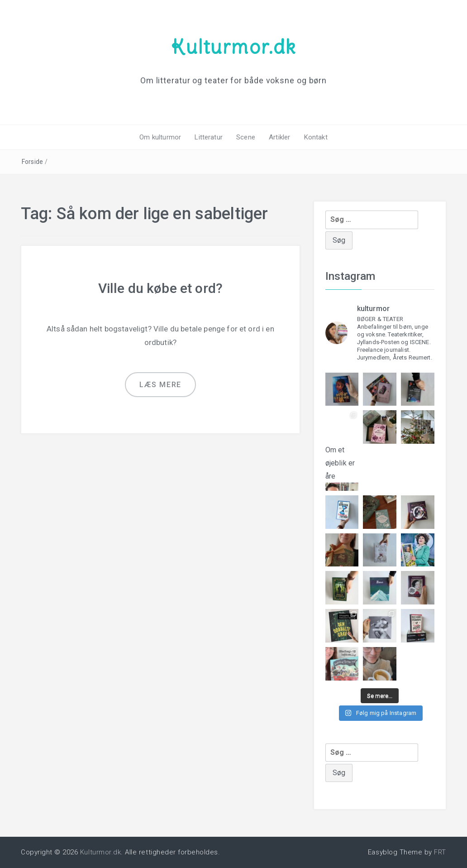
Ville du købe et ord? (160, 288)
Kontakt (316, 137)
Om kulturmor (160, 137)
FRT (440, 852)
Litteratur (209, 137)
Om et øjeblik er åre (342, 460)
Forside (32, 162)
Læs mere (160, 385)
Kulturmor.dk (233, 47)
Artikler (279, 137)
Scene (246, 137)
